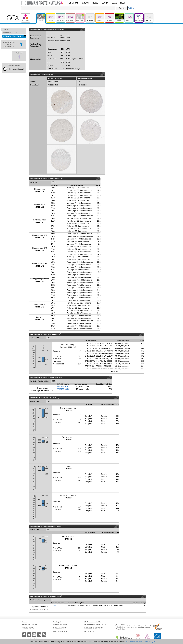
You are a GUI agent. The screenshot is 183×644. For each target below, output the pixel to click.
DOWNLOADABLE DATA (95, 624)
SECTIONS (74, 3)
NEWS (95, 3)
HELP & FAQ (90, 631)
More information (132, 642)
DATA (114, 3)
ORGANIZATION (60, 628)
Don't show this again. (147, 642)
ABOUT (86, 3)
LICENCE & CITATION (94, 628)
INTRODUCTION (60, 624)
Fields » (131, 8)
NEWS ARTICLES (29, 624)
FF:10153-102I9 (63, 389)
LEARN (105, 3)
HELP (123, 3)
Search (122, 8)
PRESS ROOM (28, 628)
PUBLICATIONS (60, 631)
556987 (54, 605)
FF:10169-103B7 (63, 387)
